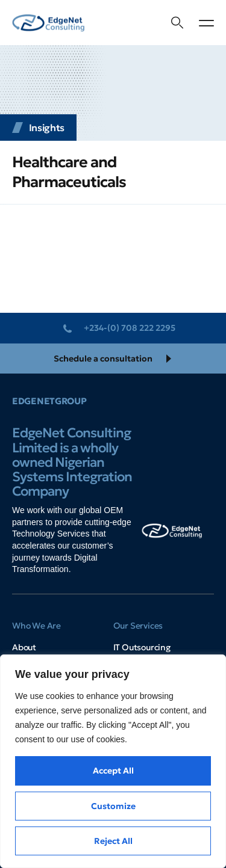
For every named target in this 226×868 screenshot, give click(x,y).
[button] (206, 23)
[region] (113, 761)
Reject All (113, 841)
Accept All (113, 771)
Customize (113, 806)
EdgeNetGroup (49, 401)
